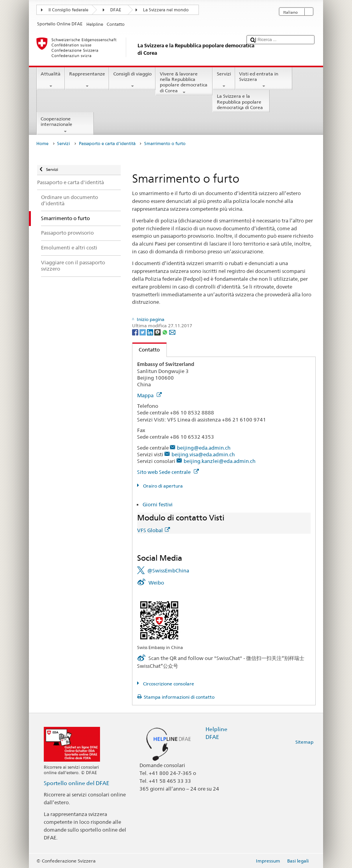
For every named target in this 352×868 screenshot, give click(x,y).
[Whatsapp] (165, 332)
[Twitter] (143, 332)
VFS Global (154, 530)
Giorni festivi (158, 504)
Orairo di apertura (162, 486)
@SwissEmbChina (168, 570)
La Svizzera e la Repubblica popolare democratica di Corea (241, 103)
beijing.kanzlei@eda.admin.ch (220, 461)
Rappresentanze (87, 80)
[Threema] (158, 332)
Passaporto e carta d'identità (107, 144)
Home (42, 144)
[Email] (172, 332)
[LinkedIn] (151, 332)
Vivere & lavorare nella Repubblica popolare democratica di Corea (184, 83)
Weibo (156, 583)
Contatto (146, 350)
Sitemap (304, 742)
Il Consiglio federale (68, 10)
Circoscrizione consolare (168, 684)
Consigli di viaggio (132, 80)
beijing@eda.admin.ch (204, 448)
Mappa (149, 395)
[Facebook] (136, 332)
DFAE (116, 10)
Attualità (51, 80)
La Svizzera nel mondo (166, 10)
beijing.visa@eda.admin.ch (203, 454)
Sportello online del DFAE (77, 783)
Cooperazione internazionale (65, 125)
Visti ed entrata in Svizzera (264, 80)
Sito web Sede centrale (168, 472)
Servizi (224, 80)
